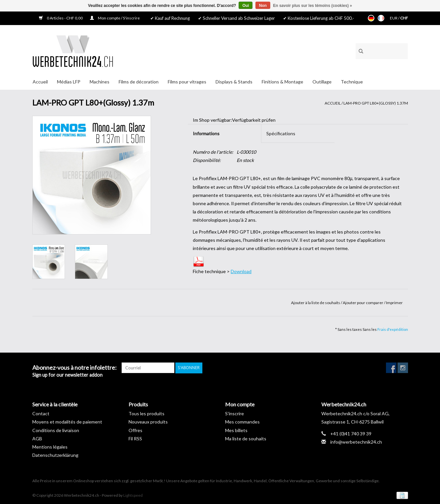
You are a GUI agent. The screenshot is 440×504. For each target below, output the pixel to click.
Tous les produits (147, 413)
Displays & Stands (234, 82)
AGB (37, 439)
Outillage (322, 82)
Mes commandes (242, 422)
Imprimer (394, 303)
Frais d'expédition (393, 329)
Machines (100, 82)
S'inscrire (235, 413)
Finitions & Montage (282, 82)
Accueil (40, 82)
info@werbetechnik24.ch (356, 442)
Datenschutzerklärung (55, 455)
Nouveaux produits (148, 422)
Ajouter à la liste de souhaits (316, 303)
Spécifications (281, 133)
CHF (404, 18)
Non (263, 6)
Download (241, 271)
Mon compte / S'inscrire (115, 18)
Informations (206, 133)
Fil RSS (135, 439)
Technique (352, 82)
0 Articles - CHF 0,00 (61, 18)
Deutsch (371, 18)
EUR (394, 18)
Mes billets (236, 430)
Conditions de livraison (56, 430)
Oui (246, 6)
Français (381, 18)
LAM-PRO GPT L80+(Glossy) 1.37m (376, 103)
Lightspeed (133, 495)
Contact (41, 413)
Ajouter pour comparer (363, 303)
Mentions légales (50, 447)
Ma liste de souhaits (246, 439)
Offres (135, 430)
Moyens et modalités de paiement (67, 422)
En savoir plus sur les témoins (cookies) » (312, 6)
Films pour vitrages (187, 82)
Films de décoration (139, 82)
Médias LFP (69, 82)
